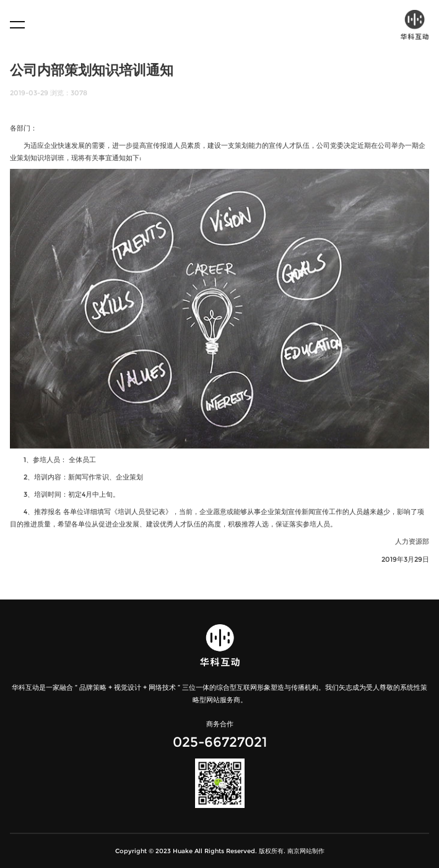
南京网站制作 (306, 851)
